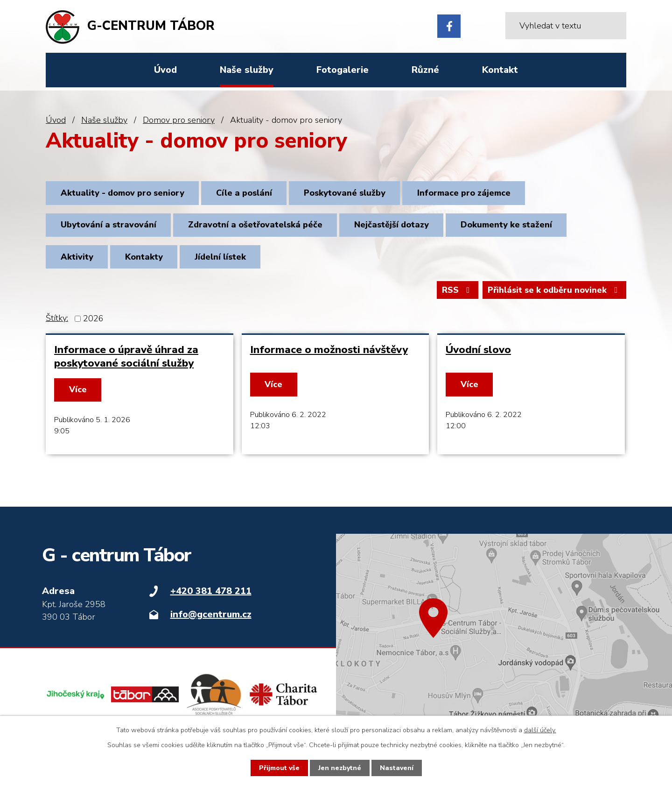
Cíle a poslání (244, 193)
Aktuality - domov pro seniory (122, 193)
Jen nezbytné (340, 768)
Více (78, 389)
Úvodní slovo (478, 350)
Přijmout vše (279, 768)
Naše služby (104, 120)
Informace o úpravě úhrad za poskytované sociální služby (126, 356)
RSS (458, 290)
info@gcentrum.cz (211, 614)
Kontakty (144, 257)
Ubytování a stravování (108, 225)
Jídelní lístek (220, 257)
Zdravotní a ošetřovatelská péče (255, 225)
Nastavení (397, 768)
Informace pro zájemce (464, 193)
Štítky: (57, 318)
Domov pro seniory (179, 120)
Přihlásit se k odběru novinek (555, 290)
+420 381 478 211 (211, 591)
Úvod (56, 120)
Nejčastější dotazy (392, 225)
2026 (93, 318)
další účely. (540, 730)
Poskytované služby (345, 193)
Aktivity (77, 257)
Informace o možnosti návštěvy (329, 350)
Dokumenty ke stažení (506, 225)
